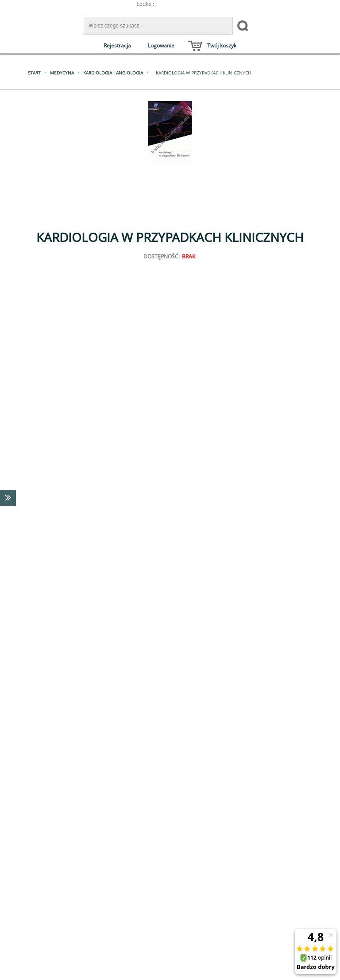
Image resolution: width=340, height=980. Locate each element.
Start (34, 73)
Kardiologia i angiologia (113, 73)
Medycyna (62, 73)
